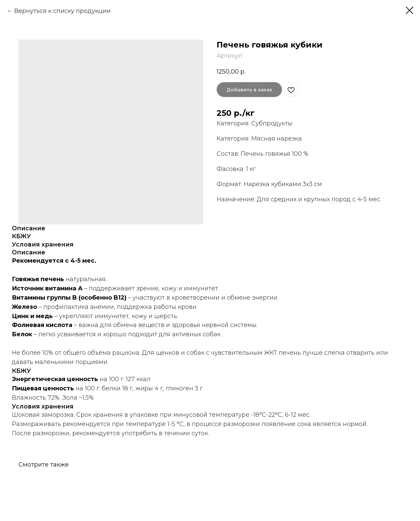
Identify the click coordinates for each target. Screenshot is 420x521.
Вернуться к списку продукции (62, 11)
